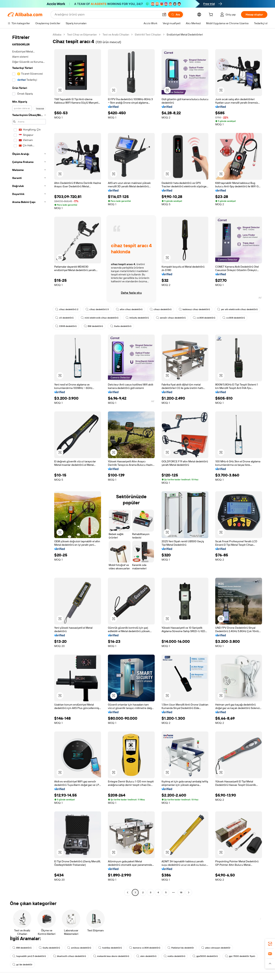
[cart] (212, 15)
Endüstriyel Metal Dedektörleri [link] (185, 35)
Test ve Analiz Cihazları (116, 35)
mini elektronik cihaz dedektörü (100, 318)
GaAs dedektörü (121, 326)
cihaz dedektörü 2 (67, 309)
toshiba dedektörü (110, 948)
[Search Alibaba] (107, 14)
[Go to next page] (189, 892)
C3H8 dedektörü (66, 326)
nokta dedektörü (174, 956)
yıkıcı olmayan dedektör (216, 948)
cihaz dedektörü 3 (97, 309)
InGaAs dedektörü (137, 318)
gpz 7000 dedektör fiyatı (240, 956)
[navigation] (29, 464)
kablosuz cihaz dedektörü (194, 309)
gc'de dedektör (22, 965)
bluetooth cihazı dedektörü (70, 956)
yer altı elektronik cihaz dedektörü (237, 309)
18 (181, 892)
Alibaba (57, 35)
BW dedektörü (93, 326)
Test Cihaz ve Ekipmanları (82, 35)
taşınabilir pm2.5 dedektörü (29, 956)
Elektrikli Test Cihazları (148, 35)
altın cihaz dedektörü (129, 309)
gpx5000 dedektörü (205, 956)
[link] (270, 944)
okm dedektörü (146, 956)
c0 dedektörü (64, 318)
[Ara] (176, 14)
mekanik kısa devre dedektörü (111, 956)
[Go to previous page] (128, 892)
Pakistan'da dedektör (181, 948)
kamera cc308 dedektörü (145, 948)
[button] (164, 14)
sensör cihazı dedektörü (171, 318)
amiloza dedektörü (79, 948)
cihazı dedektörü (161, 309)
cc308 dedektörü (204, 318)
